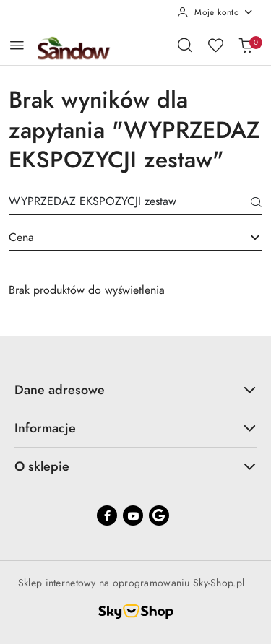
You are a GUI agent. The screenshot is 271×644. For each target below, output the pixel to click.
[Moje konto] (215, 12)
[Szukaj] (257, 204)
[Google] (159, 515)
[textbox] (117, 238)
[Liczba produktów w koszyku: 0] (246, 45)
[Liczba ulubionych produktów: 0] (215, 45)
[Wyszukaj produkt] (135, 204)
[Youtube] (133, 515)
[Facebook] (107, 515)
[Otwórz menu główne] (17, 45)
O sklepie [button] (135, 466)
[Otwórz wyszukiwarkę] (185, 45)
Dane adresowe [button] (135, 390)
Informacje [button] (135, 428)
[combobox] (135, 238)
